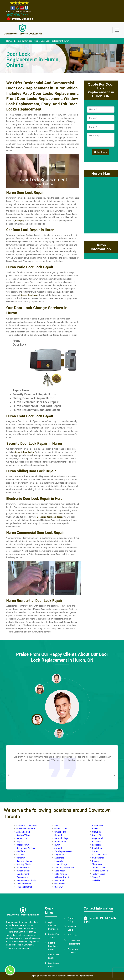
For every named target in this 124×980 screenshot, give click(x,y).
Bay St (19, 842)
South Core (97, 848)
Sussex (96, 861)
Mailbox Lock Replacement (74, 942)
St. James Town (100, 855)
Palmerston (97, 825)
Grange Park (60, 832)
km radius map (101, 205)
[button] (40, 689)
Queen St (96, 835)
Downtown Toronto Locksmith (61, 976)
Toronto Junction (100, 871)
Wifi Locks (72, 935)
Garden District (61, 829)
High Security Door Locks (53, 926)
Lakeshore (59, 858)
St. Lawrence (98, 858)
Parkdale (96, 829)
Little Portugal (61, 874)
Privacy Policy (71, 920)
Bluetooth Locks (72, 928)
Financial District (24, 887)
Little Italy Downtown (64, 868)
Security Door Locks (24, 452)
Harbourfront (60, 842)
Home (9, 41)
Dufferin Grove (23, 868)
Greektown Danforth (26, 829)
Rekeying (19, 221)
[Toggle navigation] (117, 30)
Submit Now (101, 152)
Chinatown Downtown (26, 825)
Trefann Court (98, 874)
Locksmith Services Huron (26, 41)
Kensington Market (63, 851)
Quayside (96, 832)
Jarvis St (58, 848)
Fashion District (24, 884)
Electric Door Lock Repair (53, 946)
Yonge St (96, 877)
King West (59, 855)
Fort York (59, 825)
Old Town (59, 887)
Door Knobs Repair (54, 965)
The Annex (97, 864)
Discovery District (24, 861)
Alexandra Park (23, 832)
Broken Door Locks (29, 295)
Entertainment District (26, 881)
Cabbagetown (23, 845)
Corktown (21, 858)
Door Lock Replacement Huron (55, 41)
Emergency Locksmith (73, 951)
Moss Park (59, 881)
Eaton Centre (22, 877)
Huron (57, 845)
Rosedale (96, 845)
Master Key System (54, 936)
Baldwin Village (23, 835)
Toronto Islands (99, 868)
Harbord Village (61, 838)
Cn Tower (21, 855)
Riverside (96, 842)
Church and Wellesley (26, 848)
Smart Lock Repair (54, 956)
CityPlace (21, 851)
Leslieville (59, 861)
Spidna (95, 851)
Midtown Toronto (62, 877)
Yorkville (96, 881)
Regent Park (98, 838)
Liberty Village (61, 864)
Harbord (58, 835)
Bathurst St (22, 838)
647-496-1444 (18, 15)
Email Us (94, 918)
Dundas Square (23, 871)
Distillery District (24, 864)
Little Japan (60, 871)
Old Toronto (60, 884)
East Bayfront (23, 874)
